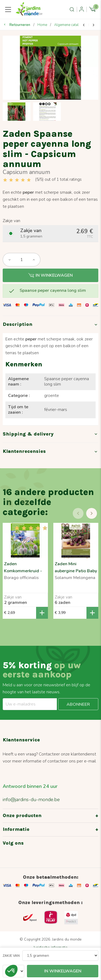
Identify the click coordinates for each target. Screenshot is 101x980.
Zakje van (11, 956)
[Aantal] (22, 260)
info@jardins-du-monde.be (31, 800)
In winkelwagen (50, 275)
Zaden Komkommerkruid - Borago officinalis (23, 571)
